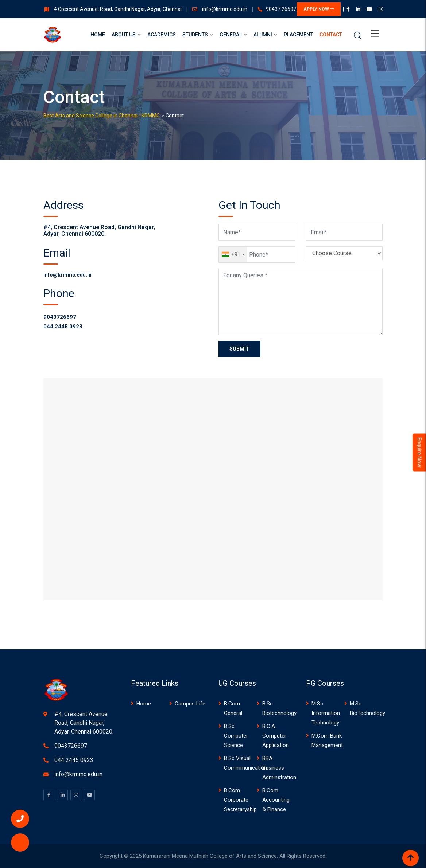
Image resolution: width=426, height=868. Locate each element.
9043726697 (60, 317)
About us (124, 35)
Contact (331, 35)
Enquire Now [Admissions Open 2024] (419, 452)
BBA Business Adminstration (279, 768)
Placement (298, 35)
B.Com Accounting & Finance (276, 800)
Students (195, 35)
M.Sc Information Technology (326, 713)
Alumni (263, 35)
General (231, 35)
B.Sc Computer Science (236, 736)
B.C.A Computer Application (276, 736)
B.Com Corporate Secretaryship (240, 800)
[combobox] (233, 255)
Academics (162, 35)
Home (98, 35)
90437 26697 (281, 9)
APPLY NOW (319, 9)
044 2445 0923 (63, 327)
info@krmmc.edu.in (225, 9)
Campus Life (190, 704)
